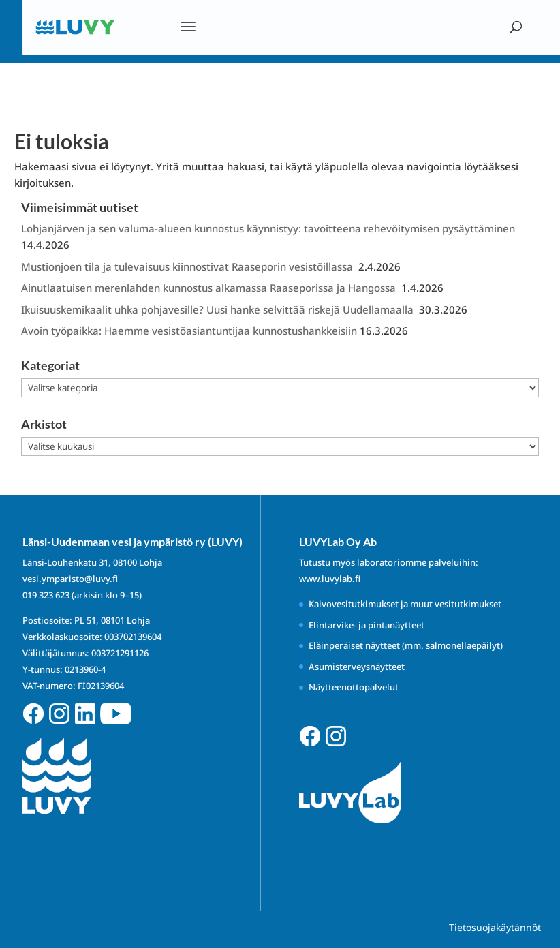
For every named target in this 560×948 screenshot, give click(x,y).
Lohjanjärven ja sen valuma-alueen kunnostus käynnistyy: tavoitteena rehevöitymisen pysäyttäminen (268, 228)
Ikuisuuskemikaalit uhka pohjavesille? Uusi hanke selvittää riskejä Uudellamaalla (219, 309)
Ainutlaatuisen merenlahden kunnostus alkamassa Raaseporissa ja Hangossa (210, 288)
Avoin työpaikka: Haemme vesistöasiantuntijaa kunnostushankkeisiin (189, 331)
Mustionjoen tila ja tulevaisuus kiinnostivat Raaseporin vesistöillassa (188, 266)
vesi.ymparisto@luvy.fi (70, 579)
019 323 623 (46, 595)
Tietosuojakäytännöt (495, 927)
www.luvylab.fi (330, 579)
